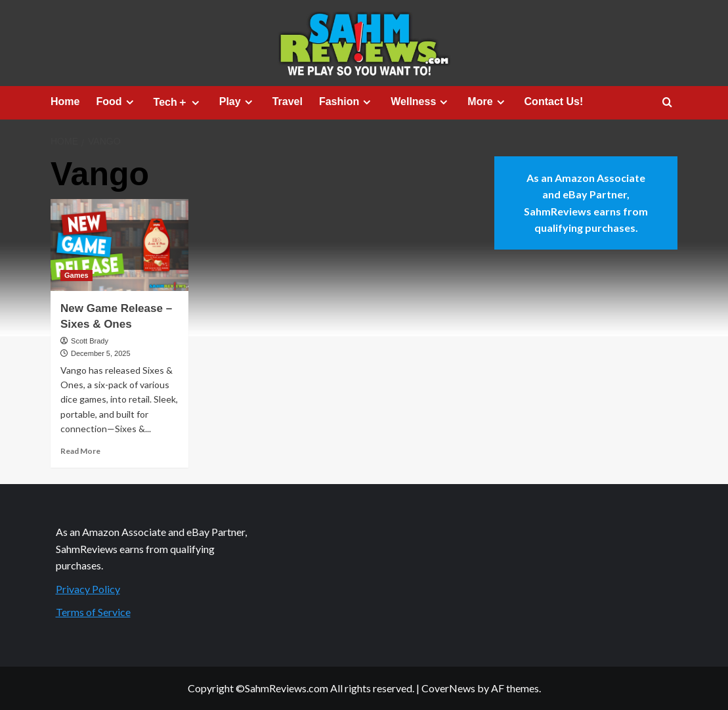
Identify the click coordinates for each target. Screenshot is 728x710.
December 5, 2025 (101, 353)
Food (116, 102)
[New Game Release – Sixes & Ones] (119, 245)
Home (65, 101)
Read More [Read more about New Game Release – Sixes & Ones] (80, 451)
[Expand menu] (130, 102)
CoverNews (448, 688)
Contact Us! (554, 101)
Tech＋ (178, 102)
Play (238, 102)
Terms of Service (93, 612)
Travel (288, 101)
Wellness (421, 102)
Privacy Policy (88, 589)
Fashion (347, 102)
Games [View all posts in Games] (76, 275)
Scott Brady (90, 341)
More (487, 102)
